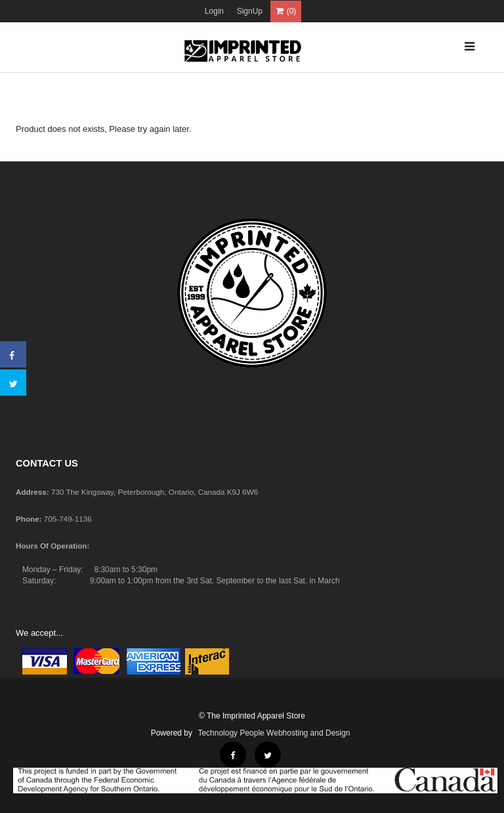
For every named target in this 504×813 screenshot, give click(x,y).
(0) (286, 11)
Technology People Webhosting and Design (274, 733)
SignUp (250, 11)
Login (214, 11)
